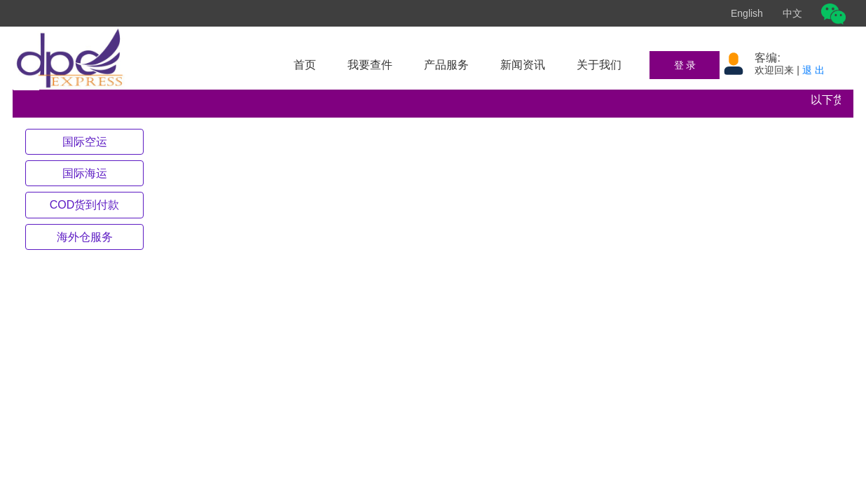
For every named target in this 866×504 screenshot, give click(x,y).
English (747, 13)
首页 (305, 65)
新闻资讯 (523, 65)
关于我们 (599, 65)
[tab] (84, 142)
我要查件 (370, 65)
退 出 (813, 70)
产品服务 (446, 65)
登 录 (685, 65)
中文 (792, 13)
